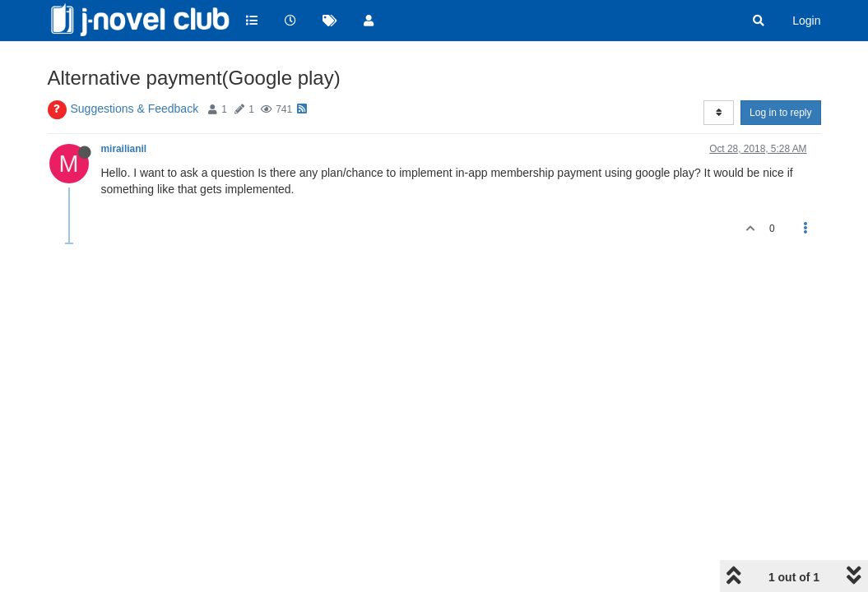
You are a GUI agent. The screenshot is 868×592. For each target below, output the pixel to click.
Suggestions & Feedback (135, 109)
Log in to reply (780, 113)
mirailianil (124, 149)
